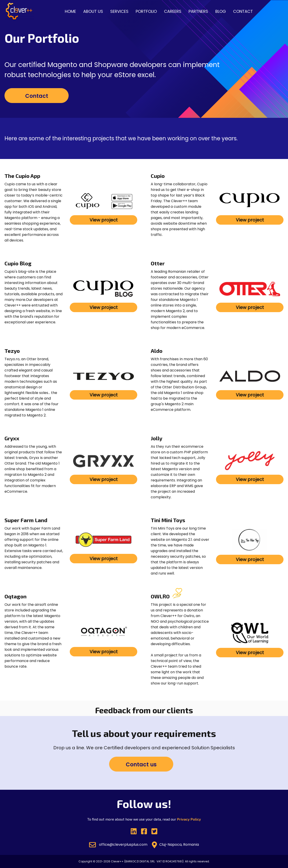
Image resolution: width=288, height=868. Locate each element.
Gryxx (12, 438)
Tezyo (12, 351)
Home (70, 11)
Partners (198, 11)
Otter (158, 263)
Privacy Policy (189, 819)
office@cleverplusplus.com (118, 845)
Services (119, 11)
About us (93, 11)
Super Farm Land (26, 520)
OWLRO (160, 596)
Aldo (157, 351)
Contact (243, 11)
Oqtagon (16, 596)
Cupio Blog (18, 263)
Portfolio (146, 11)
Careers (173, 11)
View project (104, 220)
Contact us (141, 764)
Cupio (158, 176)
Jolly (156, 438)
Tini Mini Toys (168, 520)
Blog (221, 11)
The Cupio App (22, 176)
